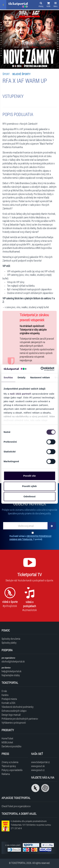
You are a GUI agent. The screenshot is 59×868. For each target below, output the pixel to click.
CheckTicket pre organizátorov (16, 806)
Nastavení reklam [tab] (40, 377)
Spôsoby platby (9, 643)
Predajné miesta (9, 699)
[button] (48, 5)
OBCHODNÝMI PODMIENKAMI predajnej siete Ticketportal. (30, 538)
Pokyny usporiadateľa (12, 770)
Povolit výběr (29, 486)
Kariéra (5, 695)
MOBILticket (7, 742)
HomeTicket (7, 738)
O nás (4, 691)
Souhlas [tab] (8, 377)
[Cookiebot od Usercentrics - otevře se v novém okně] (41, 369)
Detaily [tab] (22, 377)
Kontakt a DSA (8, 703)
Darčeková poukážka (11, 746)
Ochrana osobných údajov (14, 711)
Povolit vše (29, 476)
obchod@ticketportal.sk (13, 661)
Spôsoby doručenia (11, 639)
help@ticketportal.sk (11, 671)
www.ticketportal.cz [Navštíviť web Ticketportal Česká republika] (40, 762)
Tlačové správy (9, 766)
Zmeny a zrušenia (10, 762)
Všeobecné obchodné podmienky (18, 707)
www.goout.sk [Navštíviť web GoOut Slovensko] (38, 766)
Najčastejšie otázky (11, 675)
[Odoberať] (52, 526)
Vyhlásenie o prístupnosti (14, 723)
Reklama (6, 774)
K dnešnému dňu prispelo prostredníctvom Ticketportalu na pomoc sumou (31, 825)
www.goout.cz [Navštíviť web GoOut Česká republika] (38, 770)
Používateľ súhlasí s (30, 538)
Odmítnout (30, 496)
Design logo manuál (11, 715)
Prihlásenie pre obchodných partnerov (20, 719)
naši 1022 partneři (21, 394)
